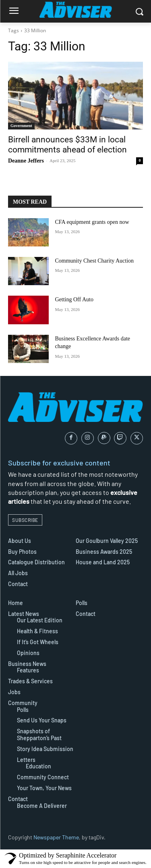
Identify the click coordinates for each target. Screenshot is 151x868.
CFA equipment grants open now (92, 222)
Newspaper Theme (56, 837)
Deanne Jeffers (26, 161)
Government (21, 126)
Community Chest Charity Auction (95, 261)
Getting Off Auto (74, 299)
